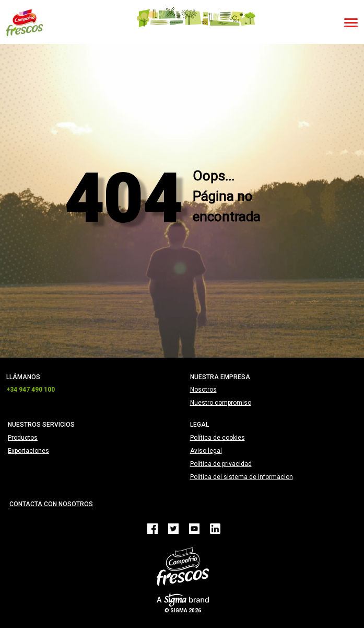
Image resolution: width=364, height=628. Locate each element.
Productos (23, 438)
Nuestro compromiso (221, 403)
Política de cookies (218, 438)
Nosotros (203, 390)
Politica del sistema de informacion (242, 477)
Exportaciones (28, 451)
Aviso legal (206, 451)
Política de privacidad (221, 464)
